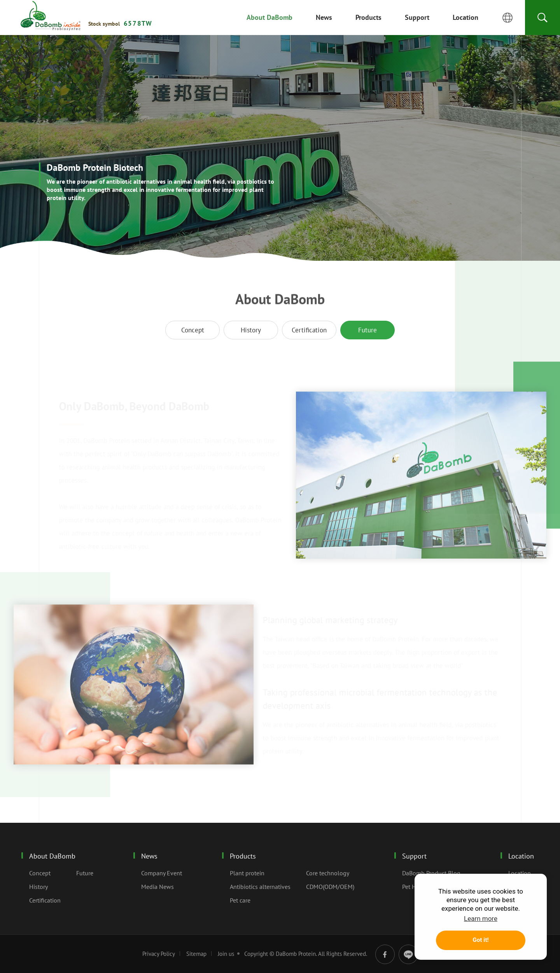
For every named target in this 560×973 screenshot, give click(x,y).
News (149, 856)
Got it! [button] (480, 940)
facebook (385, 954)
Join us (226, 954)
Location (521, 856)
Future (51, 16)
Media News (157, 887)
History (251, 330)
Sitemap (196, 954)
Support (414, 856)
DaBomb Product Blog (431, 873)
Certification (309, 330)
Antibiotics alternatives (260, 887)
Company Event (162, 873)
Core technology (328, 873)
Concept (193, 330)
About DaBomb (52, 856)
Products (243, 856)
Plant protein (247, 873)
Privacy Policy (159, 954)
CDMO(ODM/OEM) (330, 887)
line (408, 954)
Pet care (240, 900)
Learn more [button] (481, 919)
